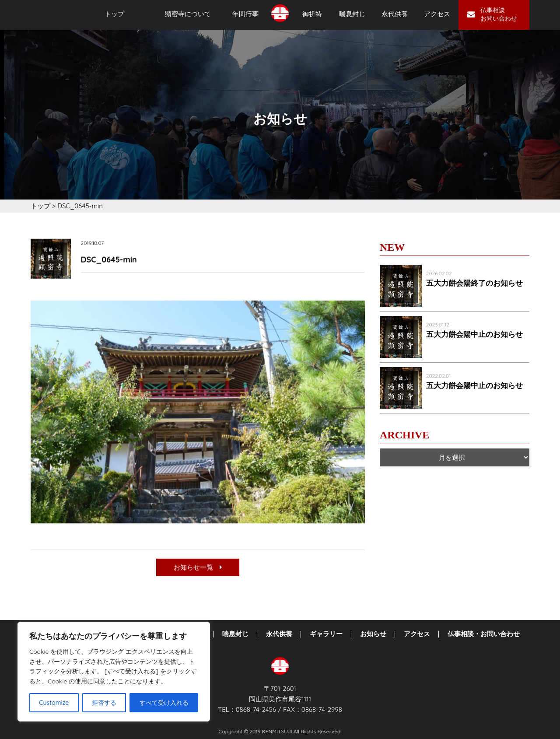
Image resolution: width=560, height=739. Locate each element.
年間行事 (245, 14)
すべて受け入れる (164, 703)
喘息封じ (352, 14)
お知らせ (373, 634)
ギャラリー (326, 634)
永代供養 (395, 14)
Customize (54, 703)
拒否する (104, 703)
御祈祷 (312, 14)
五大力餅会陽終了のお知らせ (474, 283)
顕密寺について (188, 14)
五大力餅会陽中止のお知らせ (474, 334)
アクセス (437, 14)
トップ (114, 14)
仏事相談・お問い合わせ (484, 634)
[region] (114, 672)
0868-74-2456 (256, 709)
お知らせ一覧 (198, 568)
